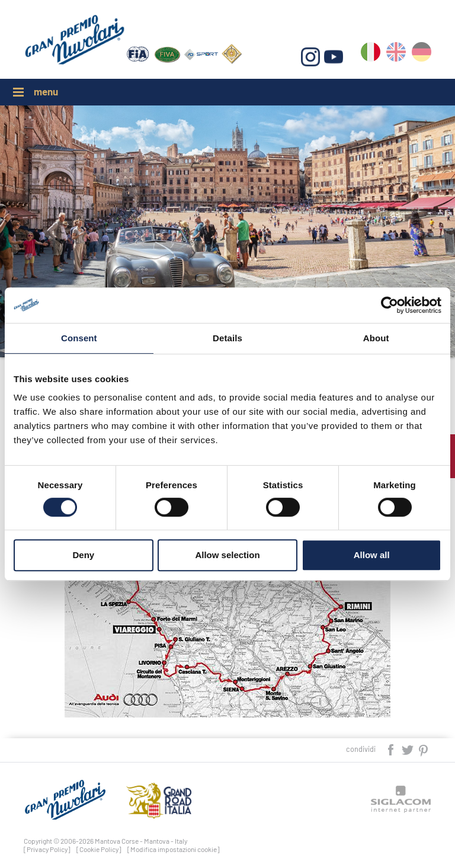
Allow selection (227, 555)
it (371, 54)
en (396, 54)
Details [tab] (227, 338)
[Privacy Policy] (47, 849)
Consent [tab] (79, 338)
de (422, 54)
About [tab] (376, 338)
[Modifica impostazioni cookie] (174, 849)
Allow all (372, 555)
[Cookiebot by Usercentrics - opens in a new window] (390, 305)
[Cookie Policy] (99, 849)
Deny (83, 555)
